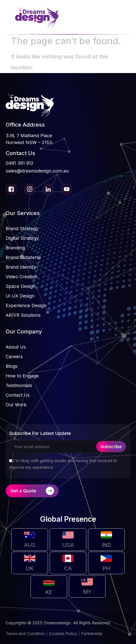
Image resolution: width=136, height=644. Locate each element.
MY (87, 592)
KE (49, 592)
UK (30, 568)
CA (68, 568)
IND (106, 545)
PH (106, 568)
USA (68, 545)
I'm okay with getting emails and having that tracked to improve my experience (63, 464)
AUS (30, 545)
